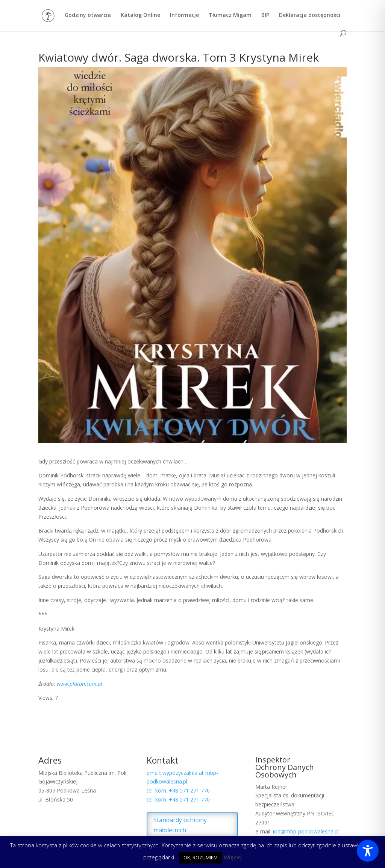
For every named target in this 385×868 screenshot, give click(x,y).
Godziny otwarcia (88, 15)
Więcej (233, 857)
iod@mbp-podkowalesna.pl (306, 831)
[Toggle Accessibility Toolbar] (368, 851)
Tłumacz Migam (230, 15)
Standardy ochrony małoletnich (180, 825)
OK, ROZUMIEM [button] (201, 857)
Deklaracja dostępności (310, 15)
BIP (265, 15)
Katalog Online (140, 15)
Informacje (184, 15)
